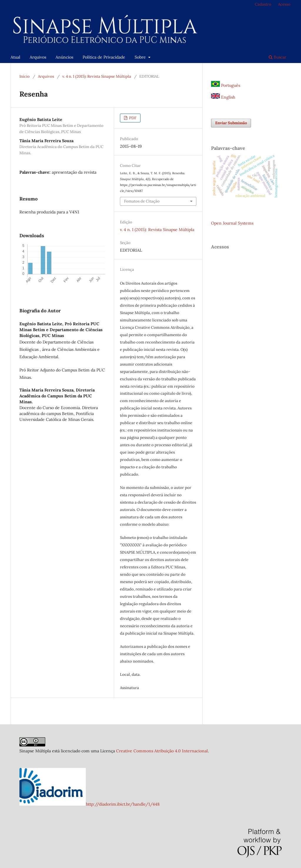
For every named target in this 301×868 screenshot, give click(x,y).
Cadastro (263, 4)
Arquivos (38, 57)
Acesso (284, 4)
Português (226, 85)
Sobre (141, 57)
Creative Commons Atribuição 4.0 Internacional (162, 751)
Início (25, 76)
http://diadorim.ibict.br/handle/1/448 (123, 804)
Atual (15, 57)
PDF (132, 118)
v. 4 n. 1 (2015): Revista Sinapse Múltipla (97, 76)
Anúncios (64, 57)
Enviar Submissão (231, 123)
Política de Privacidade (104, 57)
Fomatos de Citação (142, 201)
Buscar (277, 57)
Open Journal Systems (232, 223)
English (223, 97)
